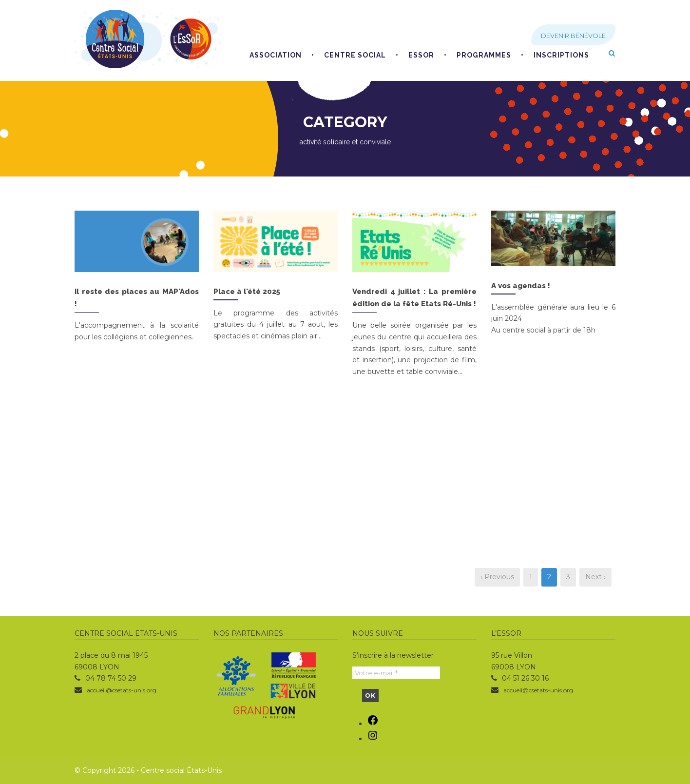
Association (276, 55)
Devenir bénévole (573, 36)
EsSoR (421, 55)
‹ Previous (497, 577)
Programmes (484, 55)
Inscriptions (561, 55)
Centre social (355, 55)
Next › (595, 577)
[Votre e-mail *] (396, 673)
